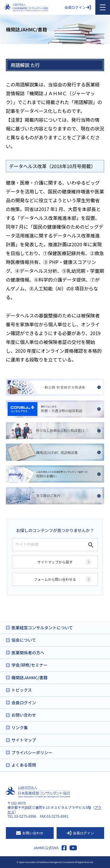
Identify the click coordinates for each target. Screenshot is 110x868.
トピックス (22, 690)
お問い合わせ (24, 715)
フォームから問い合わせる (55, 579)
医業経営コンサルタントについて (42, 628)
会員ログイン (78, 7)
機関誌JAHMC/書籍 (29, 678)
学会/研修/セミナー (29, 665)
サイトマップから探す (55, 562)
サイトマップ (24, 740)
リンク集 (20, 727)
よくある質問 (24, 765)
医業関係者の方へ (28, 653)
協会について (24, 640)
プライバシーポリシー (32, 752)
